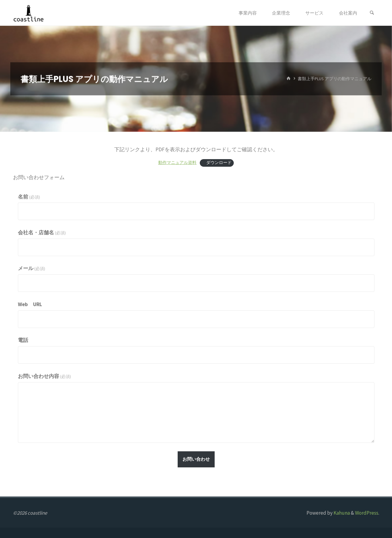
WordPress (367, 513)
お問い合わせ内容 (45, 376)
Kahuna (341, 513)
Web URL (30, 304)
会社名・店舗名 (42, 232)
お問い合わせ (196, 459)
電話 (23, 340)
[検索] (372, 13)
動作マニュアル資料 (177, 163)
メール (32, 268)
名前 (29, 197)
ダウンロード (218, 163)
